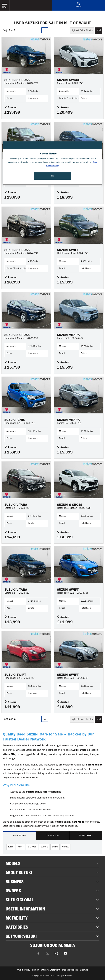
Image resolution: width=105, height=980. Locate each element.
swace (44, 847)
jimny (21, 847)
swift (55, 847)
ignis (11, 847)
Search (79, 5)
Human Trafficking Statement (46, 970)
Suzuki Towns (53, 836)
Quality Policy (24, 970)
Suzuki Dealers (86, 836)
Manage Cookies (70, 970)
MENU (5, 5)
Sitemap (84, 970)
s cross (32, 847)
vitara (66, 847)
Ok (52, 176)
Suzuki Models (19, 836)
